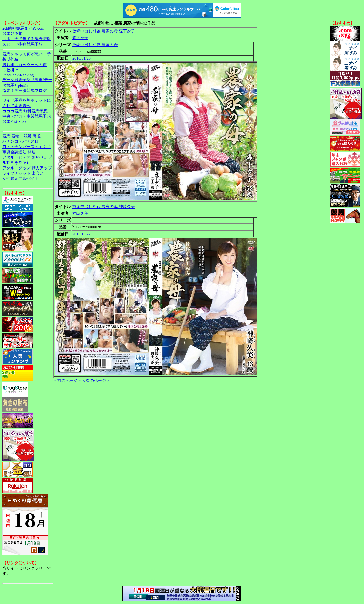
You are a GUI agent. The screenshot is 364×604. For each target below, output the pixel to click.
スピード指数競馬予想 (22, 44)
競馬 (6, 136)
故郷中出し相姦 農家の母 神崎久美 (104, 207)
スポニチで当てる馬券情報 (27, 39)
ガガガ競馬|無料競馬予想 (25, 111)
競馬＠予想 (12, 34)
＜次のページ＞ (96, 380)
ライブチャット (16, 173)
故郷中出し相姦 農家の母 (95, 45)
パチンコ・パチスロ (20, 141)
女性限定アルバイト (20, 179)
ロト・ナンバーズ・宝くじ (27, 147)
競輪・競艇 (21, 136)
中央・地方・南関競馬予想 (27, 116)
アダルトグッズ (16, 168)
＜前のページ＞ (67, 380)
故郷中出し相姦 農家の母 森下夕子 (104, 31)
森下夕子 (80, 38)
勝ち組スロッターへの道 (25, 65)
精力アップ (42, 168)
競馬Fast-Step (14, 122)
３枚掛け (10, 70)
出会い (38, 173)
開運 (32, 152)
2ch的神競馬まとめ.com (23, 28)
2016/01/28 (82, 58)
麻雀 (37, 136)
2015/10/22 (82, 234)
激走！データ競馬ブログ (25, 90)
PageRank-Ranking (18, 75)
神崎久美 (80, 213)
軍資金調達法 (14, 152)
